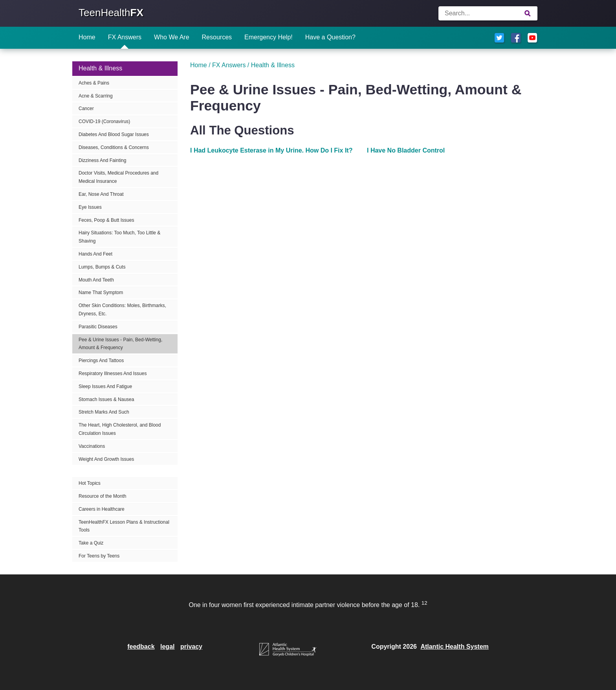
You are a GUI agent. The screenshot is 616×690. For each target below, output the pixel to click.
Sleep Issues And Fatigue (105, 386)
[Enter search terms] (488, 13)
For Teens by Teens (99, 556)
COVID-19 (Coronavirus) (104, 121)
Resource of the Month (102, 496)
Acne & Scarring (96, 96)
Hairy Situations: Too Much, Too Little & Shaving (119, 237)
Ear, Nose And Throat (101, 194)
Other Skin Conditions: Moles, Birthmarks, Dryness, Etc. (122, 310)
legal (167, 647)
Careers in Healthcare (102, 509)
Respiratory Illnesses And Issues (113, 374)
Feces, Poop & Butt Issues (106, 220)
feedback (141, 647)
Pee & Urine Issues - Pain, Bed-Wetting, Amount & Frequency (120, 344)
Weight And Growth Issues (106, 459)
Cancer (86, 109)
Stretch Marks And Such (104, 412)
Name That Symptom (101, 293)
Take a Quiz (91, 543)
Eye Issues (90, 207)
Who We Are (172, 37)
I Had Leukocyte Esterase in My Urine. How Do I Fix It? (271, 150)
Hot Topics (90, 483)
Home (87, 37)
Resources (217, 37)
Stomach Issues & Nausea (106, 399)
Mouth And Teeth (96, 280)
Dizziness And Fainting (102, 160)
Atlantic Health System (454, 647)
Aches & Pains (94, 83)
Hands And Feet (95, 254)
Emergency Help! (269, 37)
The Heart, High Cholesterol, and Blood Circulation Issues (120, 429)
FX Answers (125, 37)
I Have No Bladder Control (406, 150)
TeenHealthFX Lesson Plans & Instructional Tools (124, 526)
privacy (191, 647)
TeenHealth (111, 13)
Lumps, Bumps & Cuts (102, 267)
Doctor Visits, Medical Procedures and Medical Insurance (118, 177)
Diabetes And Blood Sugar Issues (114, 134)
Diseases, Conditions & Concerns (114, 147)
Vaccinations (92, 446)
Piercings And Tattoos (101, 361)
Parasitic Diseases (98, 327)
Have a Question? (330, 37)
